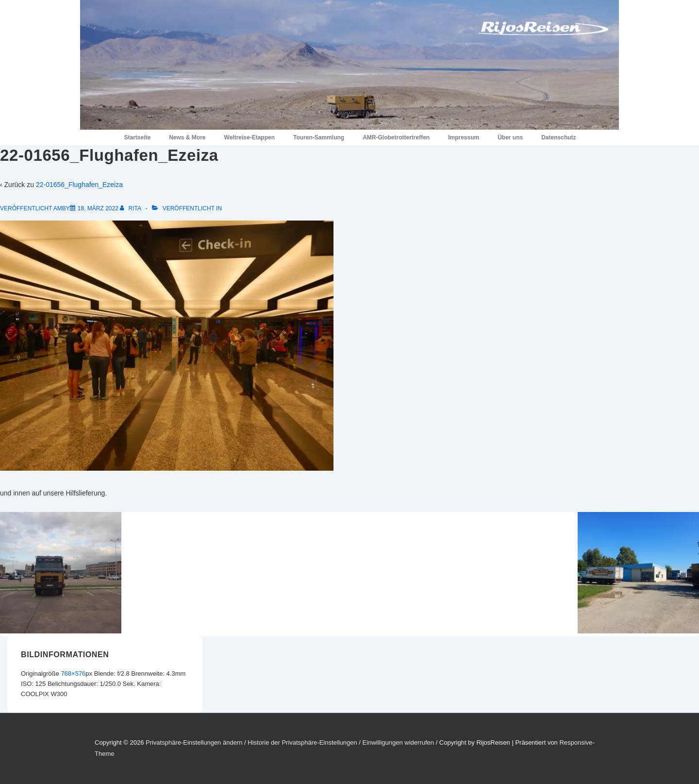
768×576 (73, 673)
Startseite (137, 137)
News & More (187, 137)
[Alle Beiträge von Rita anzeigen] (131, 208)
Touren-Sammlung (319, 137)
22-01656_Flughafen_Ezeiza (79, 185)
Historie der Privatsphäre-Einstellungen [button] (302, 742)
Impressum (464, 137)
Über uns (510, 137)
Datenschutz (558, 137)
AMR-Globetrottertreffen (396, 137)
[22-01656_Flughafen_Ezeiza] (98, 208)
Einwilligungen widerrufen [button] (398, 742)
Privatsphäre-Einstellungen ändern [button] (194, 742)
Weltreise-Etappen (250, 137)
